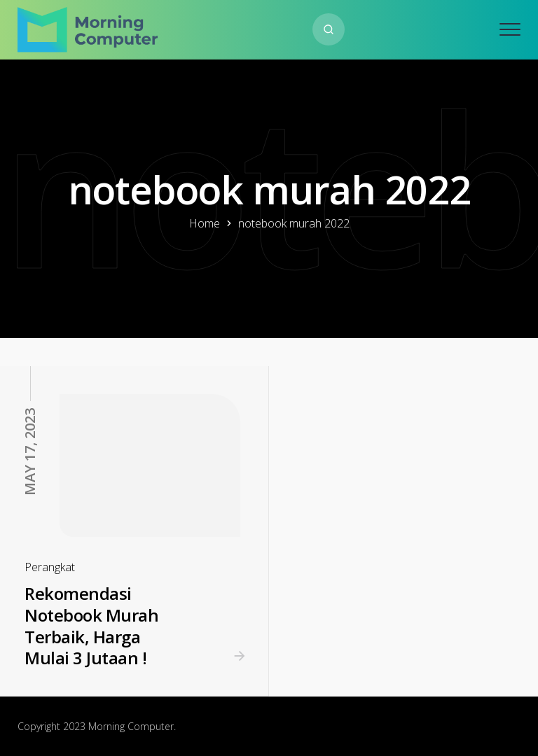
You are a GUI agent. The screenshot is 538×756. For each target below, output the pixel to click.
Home (205, 223)
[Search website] (329, 29)
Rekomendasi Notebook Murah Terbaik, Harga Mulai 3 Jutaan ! (91, 625)
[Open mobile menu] (510, 29)
